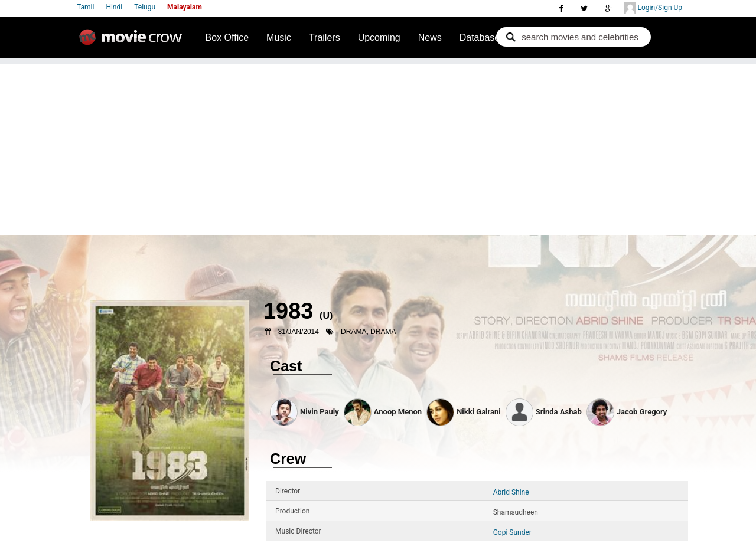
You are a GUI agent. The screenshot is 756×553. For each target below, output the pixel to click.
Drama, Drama (368, 332)
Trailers (325, 37)
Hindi (114, 7)
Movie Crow (133, 42)
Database (480, 37)
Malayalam (185, 7)
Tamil (85, 7)
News (430, 37)
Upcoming (379, 37)
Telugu (145, 7)
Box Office (227, 37)
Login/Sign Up (653, 8)
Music (279, 37)
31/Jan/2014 (299, 332)
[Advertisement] (378, 147)
